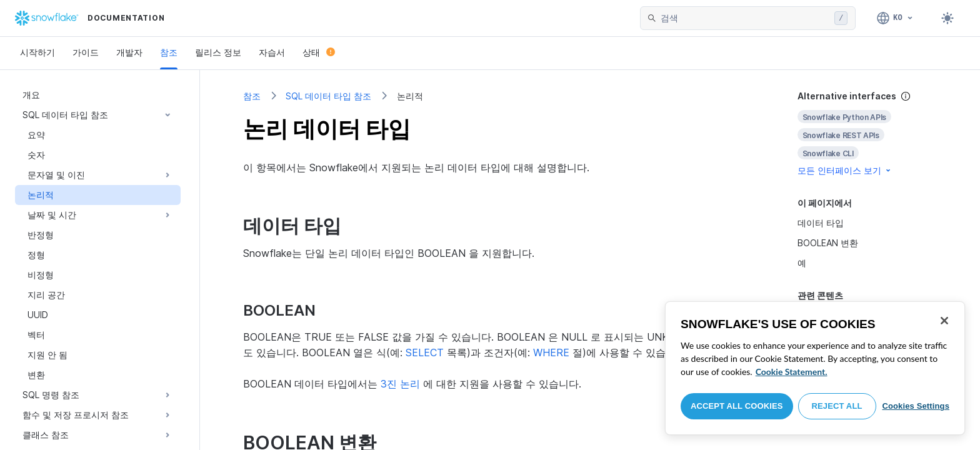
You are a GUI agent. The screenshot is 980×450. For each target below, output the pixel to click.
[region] (815, 368)
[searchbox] (745, 18)
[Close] (944, 321)
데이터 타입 (821, 223)
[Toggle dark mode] (947, 18)
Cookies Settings (916, 406)
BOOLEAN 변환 (828, 243)
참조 (169, 52)
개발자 (129, 52)
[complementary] (867, 133)
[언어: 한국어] (895, 18)
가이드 (86, 52)
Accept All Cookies (737, 406)
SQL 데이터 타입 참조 (328, 96)
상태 (319, 52)
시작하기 (37, 52)
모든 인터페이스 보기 (845, 170)
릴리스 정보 (218, 52)
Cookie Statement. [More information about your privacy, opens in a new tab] (792, 372)
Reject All (837, 406)
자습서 (272, 52)
